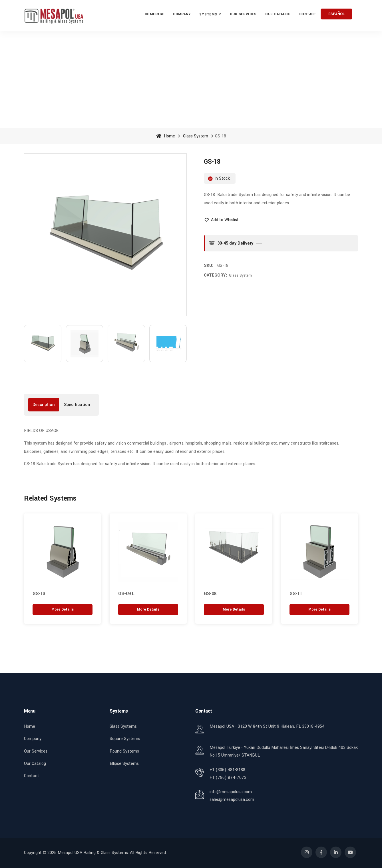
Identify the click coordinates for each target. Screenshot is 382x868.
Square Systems (125, 739)
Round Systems (124, 751)
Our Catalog (278, 14)
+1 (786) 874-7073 (228, 777)
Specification (77, 405)
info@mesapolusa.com (231, 792)
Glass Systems (123, 726)
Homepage (155, 14)
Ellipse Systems (124, 763)
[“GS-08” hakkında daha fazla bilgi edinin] (234, 609)
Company (182, 14)
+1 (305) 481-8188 (227, 770)
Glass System (196, 136)
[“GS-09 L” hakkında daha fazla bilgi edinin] (148, 609)
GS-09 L (126, 594)
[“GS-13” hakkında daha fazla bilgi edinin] (63, 609)
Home (166, 136)
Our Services (36, 751)
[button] (221, 220)
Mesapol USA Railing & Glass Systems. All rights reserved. (112, 853)
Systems (208, 14)
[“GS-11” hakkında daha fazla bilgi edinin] (319, 609)
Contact (308, 14)
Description (44, 405)
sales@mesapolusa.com (232, 800)
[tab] (44, 405)
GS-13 (39, 594)
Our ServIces (243, 14)
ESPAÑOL (336, 14)
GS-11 (296, 594)
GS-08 (210, 594)
